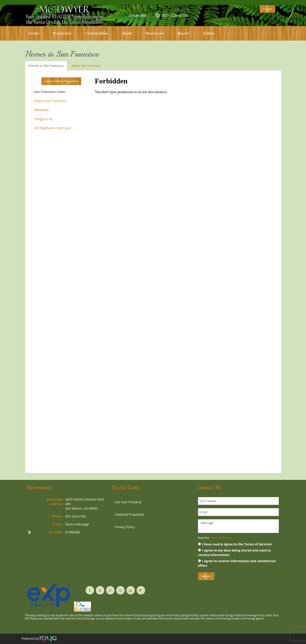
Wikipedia (42, 110)
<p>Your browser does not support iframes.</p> (184, 271)
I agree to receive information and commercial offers (237, 563)
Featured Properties (130, 514)
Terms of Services (221, 538)
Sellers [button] (209, 33)
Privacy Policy (125, 527)
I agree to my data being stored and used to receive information (234, 553)
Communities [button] (96, 33)
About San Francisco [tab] (86, 66)
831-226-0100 (175, 15)
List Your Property (128, 502)
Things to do (43, 119)
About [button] (127, 33)
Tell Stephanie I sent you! (53, 128)
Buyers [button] (183, 33)
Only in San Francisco (50, 101)
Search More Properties (61, 81)
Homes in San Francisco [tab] (46, 66)
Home (34, 33)
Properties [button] (62, 33)
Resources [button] (155, 33)
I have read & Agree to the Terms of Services (235, 544)
